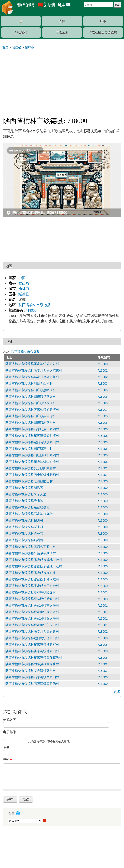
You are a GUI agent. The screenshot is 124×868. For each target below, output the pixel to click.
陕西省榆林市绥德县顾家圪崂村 (27, 507)
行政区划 (62, 32)
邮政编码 (21, 32)
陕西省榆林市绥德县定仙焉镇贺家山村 (32, 638)
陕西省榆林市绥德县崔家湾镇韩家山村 (32, 651)
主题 (6, 748)
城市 (103, 21)
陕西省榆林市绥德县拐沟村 (24, 520)
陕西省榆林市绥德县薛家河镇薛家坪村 (32, 618)
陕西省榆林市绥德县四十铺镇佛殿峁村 (32, 475)
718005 (102, 390)
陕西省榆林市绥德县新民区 (24, 488)
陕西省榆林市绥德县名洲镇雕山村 (29, 481)
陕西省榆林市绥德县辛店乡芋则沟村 (31, 553)
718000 (31, 310)
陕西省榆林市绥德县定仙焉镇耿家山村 (32, 442)
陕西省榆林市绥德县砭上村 (24, 527)
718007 (102, 410)
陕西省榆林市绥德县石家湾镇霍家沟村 (32, 684)
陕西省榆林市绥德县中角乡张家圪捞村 (32, 664)
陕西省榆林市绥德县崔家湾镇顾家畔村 (32, 645)
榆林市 (24, 289)
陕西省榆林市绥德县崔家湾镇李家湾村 (32, 462)
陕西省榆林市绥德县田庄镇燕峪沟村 (31, 390)
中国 (22, 278)
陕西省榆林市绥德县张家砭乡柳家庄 (31, 573)
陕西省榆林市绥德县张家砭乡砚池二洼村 (34, 560)
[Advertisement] (62, 81)
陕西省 (24, 283)
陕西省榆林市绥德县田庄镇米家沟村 (31, 423)
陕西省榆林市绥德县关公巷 (24, 534)
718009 (102, 442)
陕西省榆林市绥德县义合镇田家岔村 (31, 468)
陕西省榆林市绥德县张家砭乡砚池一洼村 (34, 566)
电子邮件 (9, 732)
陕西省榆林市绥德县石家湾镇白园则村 (32, 677)
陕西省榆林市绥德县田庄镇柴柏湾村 (31, 416)
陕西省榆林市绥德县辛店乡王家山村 (31, 547)
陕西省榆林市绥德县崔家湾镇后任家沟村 (34, 658)
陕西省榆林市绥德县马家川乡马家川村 (32, 377)
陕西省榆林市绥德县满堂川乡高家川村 (32, 632)
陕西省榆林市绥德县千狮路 (24, 501)
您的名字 (9, 720)
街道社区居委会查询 (103, 32)
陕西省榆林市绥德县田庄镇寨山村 (29, 449)
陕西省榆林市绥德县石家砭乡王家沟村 (32, 429)
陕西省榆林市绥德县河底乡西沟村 (29, 384)
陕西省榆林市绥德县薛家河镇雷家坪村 (32, 605)
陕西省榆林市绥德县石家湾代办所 (29, 514)
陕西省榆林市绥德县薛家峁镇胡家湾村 (32, 410)
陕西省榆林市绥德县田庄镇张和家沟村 (32, 455)
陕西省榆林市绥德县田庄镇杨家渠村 (31, 397)
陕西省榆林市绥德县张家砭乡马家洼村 (32, 579)
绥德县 (24, 294)
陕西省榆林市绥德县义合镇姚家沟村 (31, 671)
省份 (62, 21)
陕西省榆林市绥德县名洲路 (24, 540)
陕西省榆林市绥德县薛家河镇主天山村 (32, 625)
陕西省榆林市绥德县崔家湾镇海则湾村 (32, 436)
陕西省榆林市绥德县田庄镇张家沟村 (31, 403)
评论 (7, 760)
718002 (102, 370)
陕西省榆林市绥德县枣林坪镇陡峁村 (31, 592)
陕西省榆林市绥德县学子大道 (26, 494)
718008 (102, 364)
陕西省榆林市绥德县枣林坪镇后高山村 (32, 599)
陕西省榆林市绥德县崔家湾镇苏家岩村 (32, 364)
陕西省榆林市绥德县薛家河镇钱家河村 (32, 612)
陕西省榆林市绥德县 (35, 305)
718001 (102, 475)
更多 (117, 692)
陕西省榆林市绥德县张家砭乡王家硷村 (32, 586)
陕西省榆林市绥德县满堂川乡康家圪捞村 (34, 370)
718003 (102, 384)
